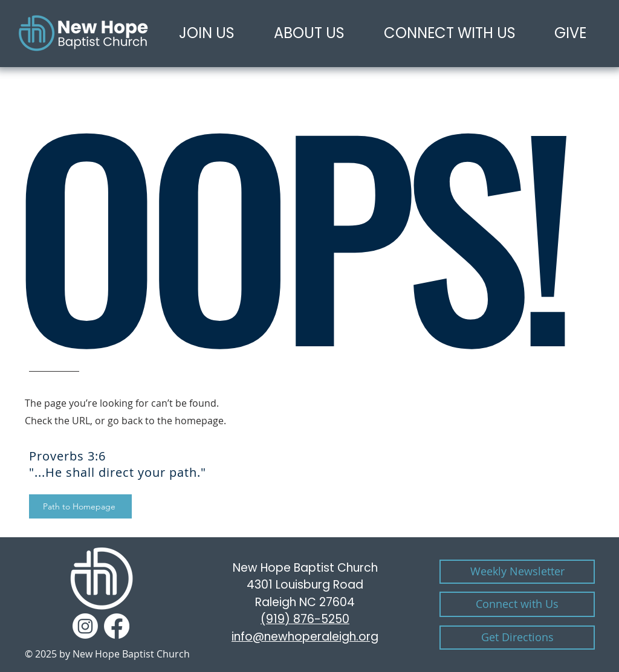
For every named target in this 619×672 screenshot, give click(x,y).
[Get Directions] (517, 638)
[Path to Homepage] (80, 506)
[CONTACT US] (517, 604)
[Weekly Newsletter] (517, 572)
